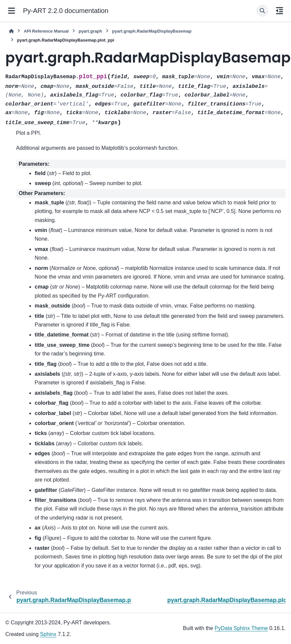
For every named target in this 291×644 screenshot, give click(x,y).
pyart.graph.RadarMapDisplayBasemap (152, 31)
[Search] (262, 11)
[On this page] (279, 11)
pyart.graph (90, 31)
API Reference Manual (46, 31)
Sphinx (48, 634)
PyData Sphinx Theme (241, 628)
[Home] (11, 31)
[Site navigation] (11, 11)
